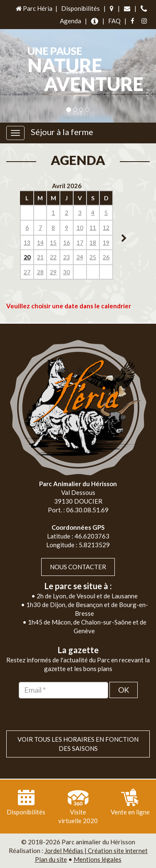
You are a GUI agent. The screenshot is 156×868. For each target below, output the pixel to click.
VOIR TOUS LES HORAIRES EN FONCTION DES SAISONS (78, 744)
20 (27, 257)
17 (80, 242)
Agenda (71, 21)
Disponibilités (80, 8)
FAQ (114, 21)
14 (40, 242)
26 (106, 257)
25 (93, 257)
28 (40, 272)
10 (80, 227)
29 (53, 272)
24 (80, 257)
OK (124, 690)
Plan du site (51, 859)
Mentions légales (98, 859)
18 (93, 242)
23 (67, 257)
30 (67, 272)
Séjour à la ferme (62, 132)
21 (40, 257)
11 (93, 227)
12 (106, 227)
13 (27, 242)
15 (53, 242)
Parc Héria (33, 8)
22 (53, 257)
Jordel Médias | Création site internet (96, 851)
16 (67, 242)
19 (106, 242)
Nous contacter (78, 567)
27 (27, 272)
